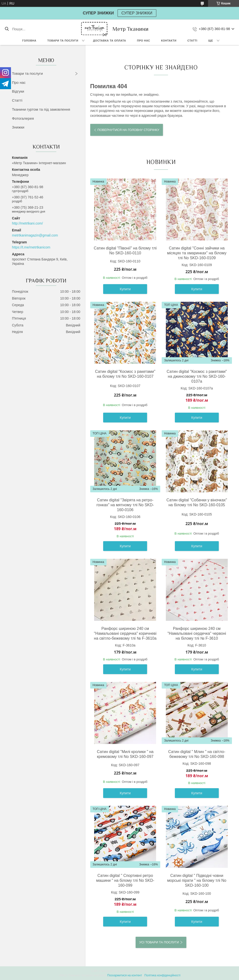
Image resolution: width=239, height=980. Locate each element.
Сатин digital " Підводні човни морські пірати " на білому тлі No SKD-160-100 (197, 880)
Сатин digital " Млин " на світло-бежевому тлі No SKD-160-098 (197, 754)
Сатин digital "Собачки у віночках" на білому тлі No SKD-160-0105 (197, 502)
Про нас (144, 41)
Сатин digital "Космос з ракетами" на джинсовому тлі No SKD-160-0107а (197, 376)
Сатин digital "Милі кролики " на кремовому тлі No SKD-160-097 (125, 754)
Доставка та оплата (110, 41)
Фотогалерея (23, 118)
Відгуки (18, 91)
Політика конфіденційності (162, 975)
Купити (125, 289)
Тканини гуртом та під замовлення (41, 109)
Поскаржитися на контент (125, 975)
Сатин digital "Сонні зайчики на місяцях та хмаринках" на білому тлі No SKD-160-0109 (197, 253)
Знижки (18, 127)
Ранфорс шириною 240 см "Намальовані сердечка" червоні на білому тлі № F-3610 (197, 633)
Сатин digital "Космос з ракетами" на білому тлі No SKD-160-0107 (125, 374)
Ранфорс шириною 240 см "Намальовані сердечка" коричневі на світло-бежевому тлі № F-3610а (125, 633)
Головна (29, 41)
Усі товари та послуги (159, 942)
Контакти (169, 41)
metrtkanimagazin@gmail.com (35, 235)
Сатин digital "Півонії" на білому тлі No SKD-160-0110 (125, 251)
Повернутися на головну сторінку (128, 130)
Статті (192, 41)
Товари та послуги (63, 41)
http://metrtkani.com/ (27, 223)
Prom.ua (142, 971)
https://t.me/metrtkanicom (31, 247)
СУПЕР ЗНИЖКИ (137, 13)
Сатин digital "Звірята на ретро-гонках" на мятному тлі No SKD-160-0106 (125, 505)
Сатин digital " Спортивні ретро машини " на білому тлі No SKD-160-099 (125, 880)
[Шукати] (7, 29)
